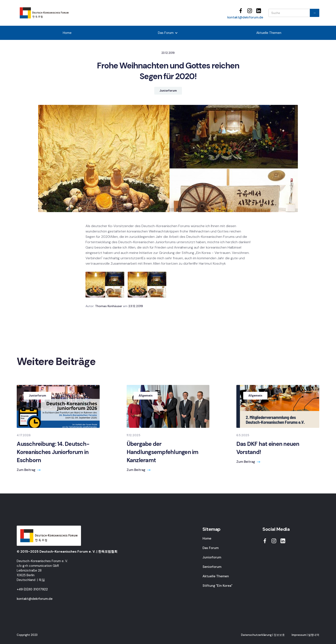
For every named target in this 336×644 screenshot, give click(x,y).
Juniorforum (212, 557)
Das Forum (211, 548)
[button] (168, 33)
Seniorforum (212, 567)
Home (67, 33)
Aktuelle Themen (269, 33)
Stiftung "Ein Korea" (217, 586)
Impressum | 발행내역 (305, 635)
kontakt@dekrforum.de (245, 17)
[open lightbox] (105, 285)
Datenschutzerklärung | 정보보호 (263, 635)
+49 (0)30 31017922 (32, 589)
